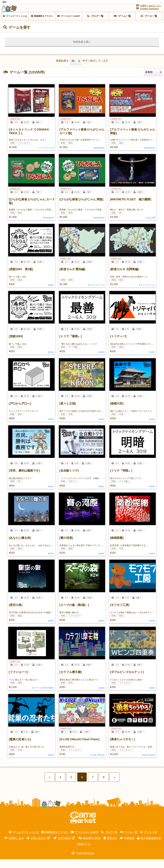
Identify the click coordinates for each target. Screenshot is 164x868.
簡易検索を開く (82, 51)
